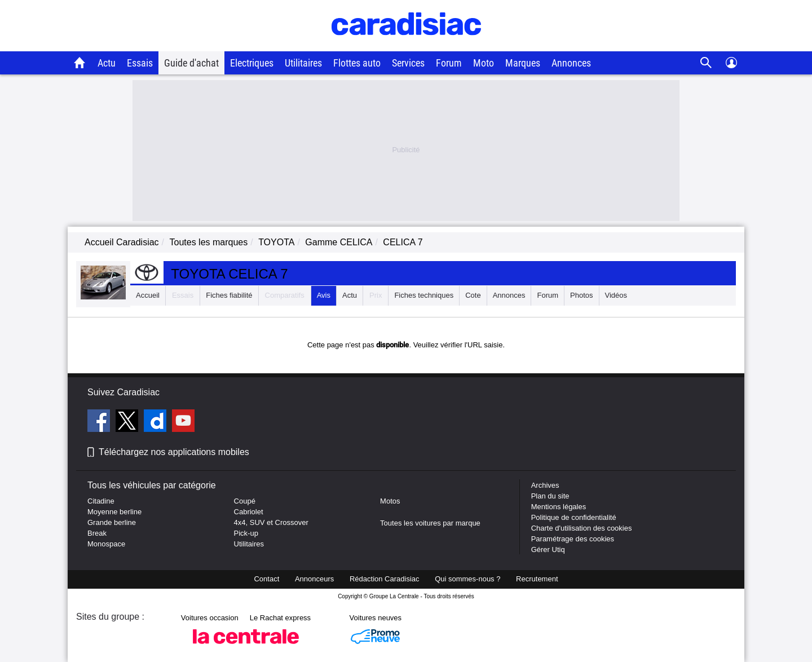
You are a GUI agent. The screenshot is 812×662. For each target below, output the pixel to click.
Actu (107, 63)
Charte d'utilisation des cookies (582, 528)
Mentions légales (559, 507)
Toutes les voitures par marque (430, 523)
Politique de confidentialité (574, 517)
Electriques (252, 63)
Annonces (571, 63)
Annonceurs (314, 579)
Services (408, 63)
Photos (581, 295)
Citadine (101, 501)
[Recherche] (706, 63)
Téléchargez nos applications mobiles (174, 452)
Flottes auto (357, 63)
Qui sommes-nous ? (467, 579)
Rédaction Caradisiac (385, 579)
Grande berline (112, 522)
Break (97, 533)
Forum (449, 63)
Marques (523, 63)
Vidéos (616, 295)
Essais (140, 63)
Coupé (245, 501)
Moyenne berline (114, 512)
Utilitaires (303, 63)
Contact (266, 579)
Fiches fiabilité (229, 295)
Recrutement (537, 579)
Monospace (106, 544)
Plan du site (550, 496)
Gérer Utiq (548, 550)
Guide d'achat (191, 63)
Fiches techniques (424, 295)
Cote (473, 295)
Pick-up (246, 533)
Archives (545, 485)
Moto (484, 63)
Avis (324, 295)
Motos (390, 501)
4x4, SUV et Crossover (271, 522)
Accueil (148, 295)
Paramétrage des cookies (573, 539)
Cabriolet (249, 512)
